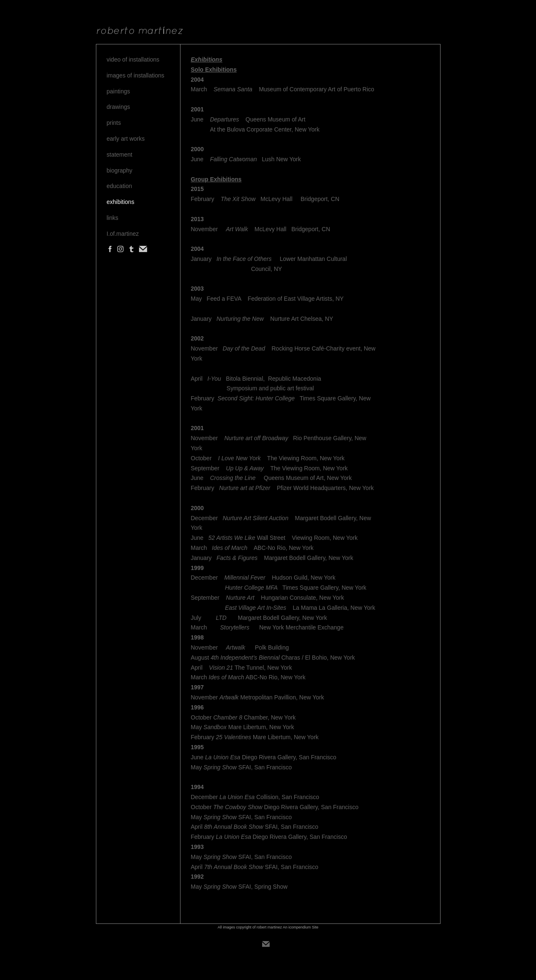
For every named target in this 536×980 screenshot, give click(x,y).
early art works (126, 139)
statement (120, 155)
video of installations (133, 59)
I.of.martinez (123, 234)
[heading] (140, 31)
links (113, 218)
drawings (119, 107)
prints (114, 123)
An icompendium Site (300, 927)
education (120, 186)
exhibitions (121, 202)
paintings (119, 91)
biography (120, 170)
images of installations (136, 75)
